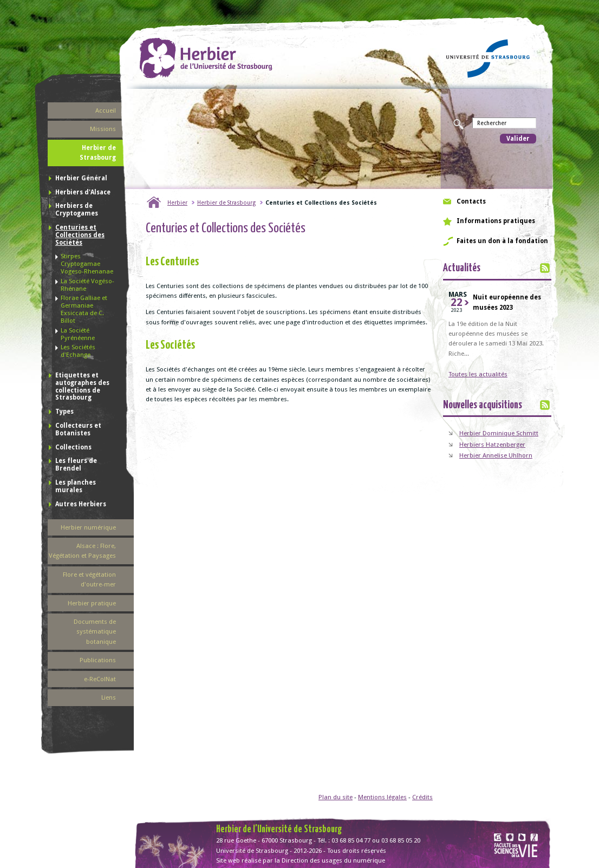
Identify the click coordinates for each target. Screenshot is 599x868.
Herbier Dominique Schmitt (499, 433)
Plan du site (336, 797)
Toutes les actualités (478, 374)
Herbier (177, 203)
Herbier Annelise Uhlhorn (496, 455)
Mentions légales (382, 797)
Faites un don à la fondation (502, 241)
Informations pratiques (496, 221)
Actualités (462, 268)
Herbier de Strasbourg (226, 203)
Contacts (471, 201)
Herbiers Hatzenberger (492, 445)
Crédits (422, 797)
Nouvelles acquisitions (483, 405)
